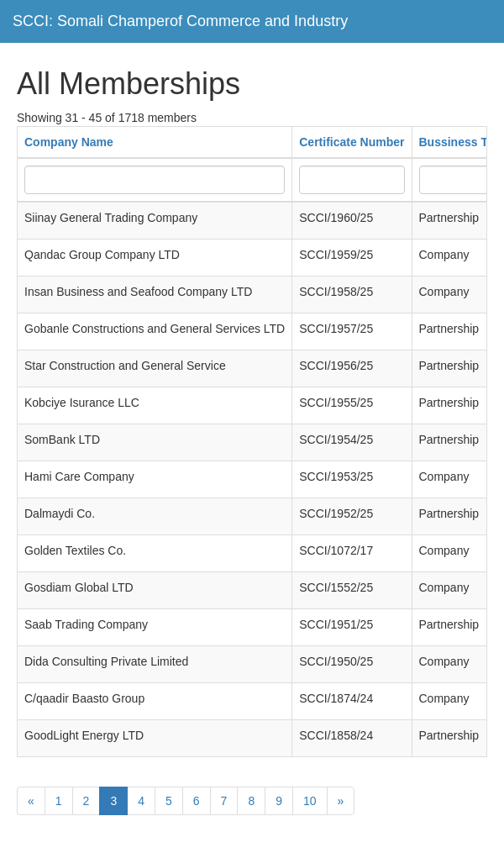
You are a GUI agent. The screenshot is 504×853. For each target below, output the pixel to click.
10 (310, 801)
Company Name (69, 142)
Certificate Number (352, 142)
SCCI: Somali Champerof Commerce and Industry (180, 21)
